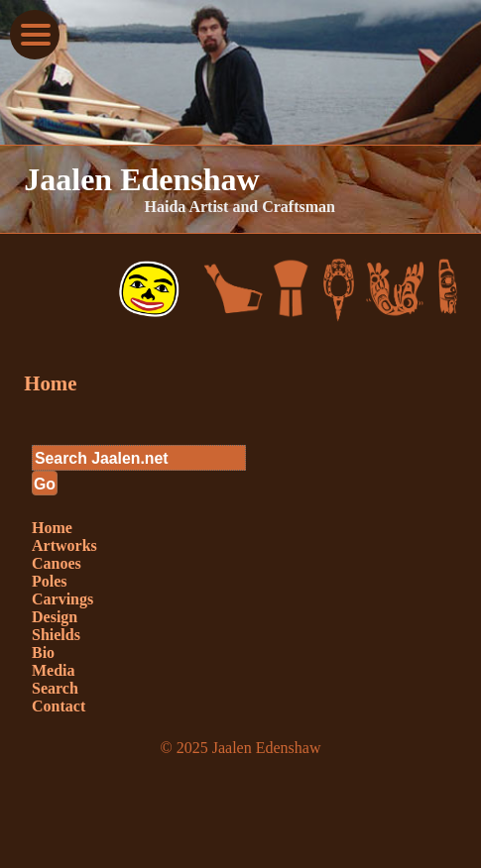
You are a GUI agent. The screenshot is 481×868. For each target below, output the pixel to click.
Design (55, 617)
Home (50, 383)
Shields (56, 635)
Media (54, 670)
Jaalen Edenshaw (141, 179)
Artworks (64, 545)
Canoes (57, 563)
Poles (50, 581)
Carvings (62, 599)
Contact (59, 706)
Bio (43, 652)
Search (55, 688)
